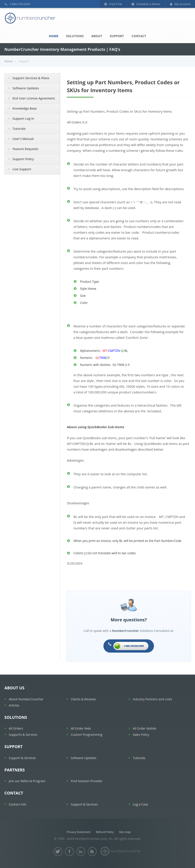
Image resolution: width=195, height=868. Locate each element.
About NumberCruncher (26, 699)
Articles (14, 705)
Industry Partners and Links (153, 699)
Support (117, 36)
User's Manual (23, 139)
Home (54, 36)
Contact (139, 36)
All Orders (16, 728)
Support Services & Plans (31, 78)
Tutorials (19, 129)
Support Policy (23, 159)
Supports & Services (23, 735)
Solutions (75, 36)
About (97, 36)
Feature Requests (25, 149)
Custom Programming (86, 735)
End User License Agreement (34, 98)
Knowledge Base (25, 108)
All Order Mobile (144, 728)
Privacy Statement (79, 832)
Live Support (22, 169)
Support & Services (22, 758)
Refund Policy (105, 832)
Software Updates (26, 88)
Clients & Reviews (83, 699)
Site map (125, 832)
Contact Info (18, 804)
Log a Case (141, 804)
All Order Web (81, 728)
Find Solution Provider (87, 781)
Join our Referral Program (27, 781)
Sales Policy (141, 735)
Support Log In (23, 118)
